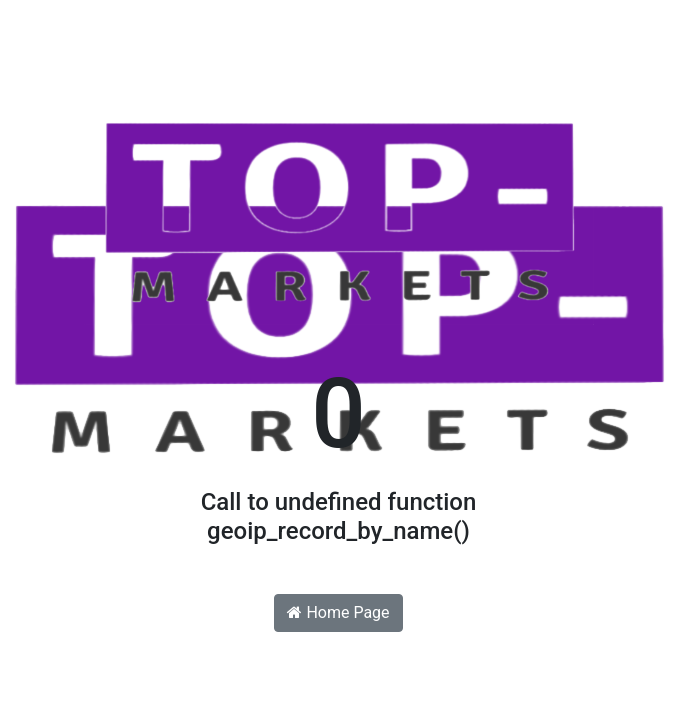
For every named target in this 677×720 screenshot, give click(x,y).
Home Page (338, 612)
